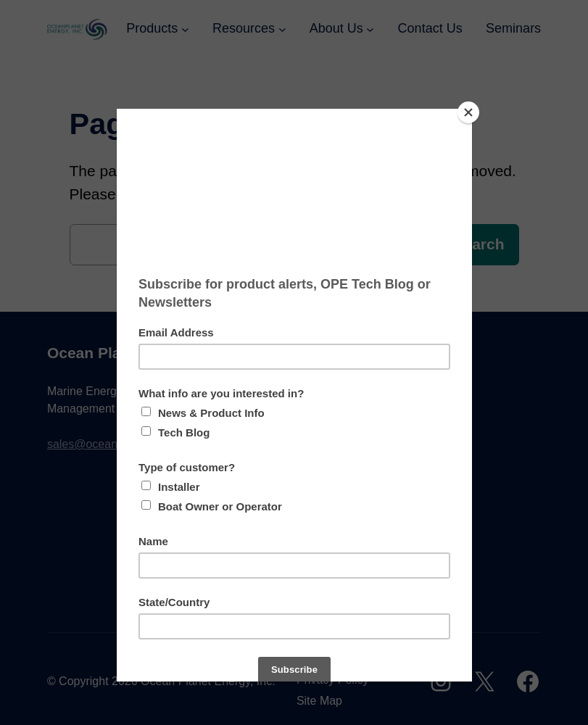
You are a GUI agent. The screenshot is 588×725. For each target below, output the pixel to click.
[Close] (468, 112)
